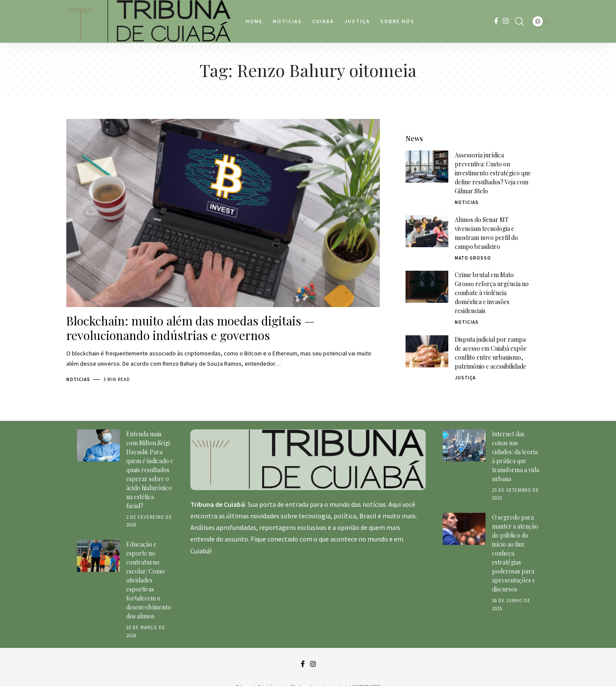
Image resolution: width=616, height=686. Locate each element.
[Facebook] (496, 21)
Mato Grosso (473, 242)
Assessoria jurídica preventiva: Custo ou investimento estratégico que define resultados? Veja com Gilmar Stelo (493, 157)
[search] (519, 21)
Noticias (78, 379)
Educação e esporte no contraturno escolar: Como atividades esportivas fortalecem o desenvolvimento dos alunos (149, 569)
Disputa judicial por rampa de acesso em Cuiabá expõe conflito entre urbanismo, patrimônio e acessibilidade (491, 337)
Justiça (465, 361)
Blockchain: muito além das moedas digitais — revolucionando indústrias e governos (191, 328)
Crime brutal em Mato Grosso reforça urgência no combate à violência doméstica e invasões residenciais (492, 276)
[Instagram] (506, 21)
